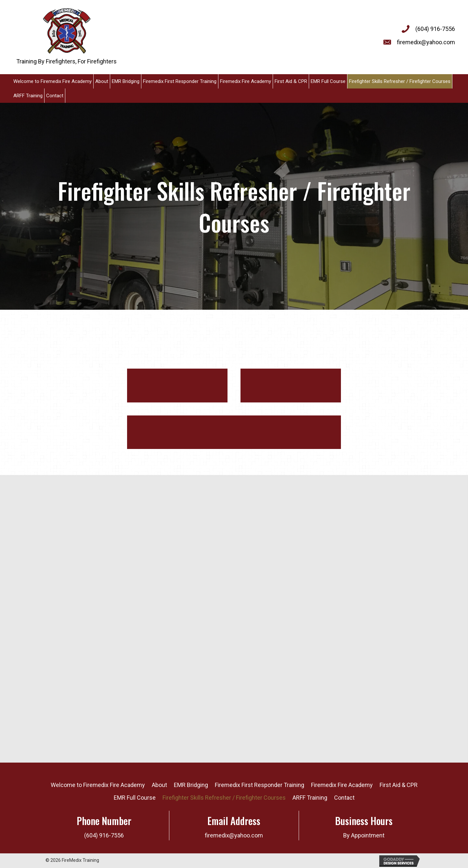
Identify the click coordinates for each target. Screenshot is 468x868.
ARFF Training (310, 798)
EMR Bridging (191, 785)
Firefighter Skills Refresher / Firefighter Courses (224, 798)
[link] (53, 81)
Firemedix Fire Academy (342, 785)
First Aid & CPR (399, 785)
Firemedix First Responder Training (260, 785)
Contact (344, 798)
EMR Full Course (135, 798)
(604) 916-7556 (435, 29)
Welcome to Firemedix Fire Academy (98, 785)
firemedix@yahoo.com (426, 42)
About (159, 785)
